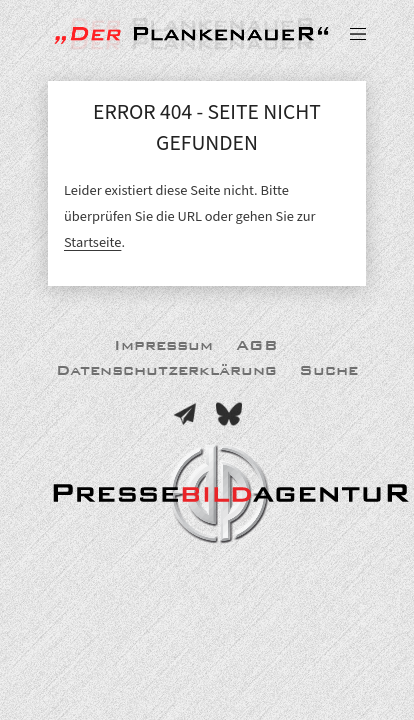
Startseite (92, 242)
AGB (257, 345)
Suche (328, 370)
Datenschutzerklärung (166, 370)
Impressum (163, 345)
